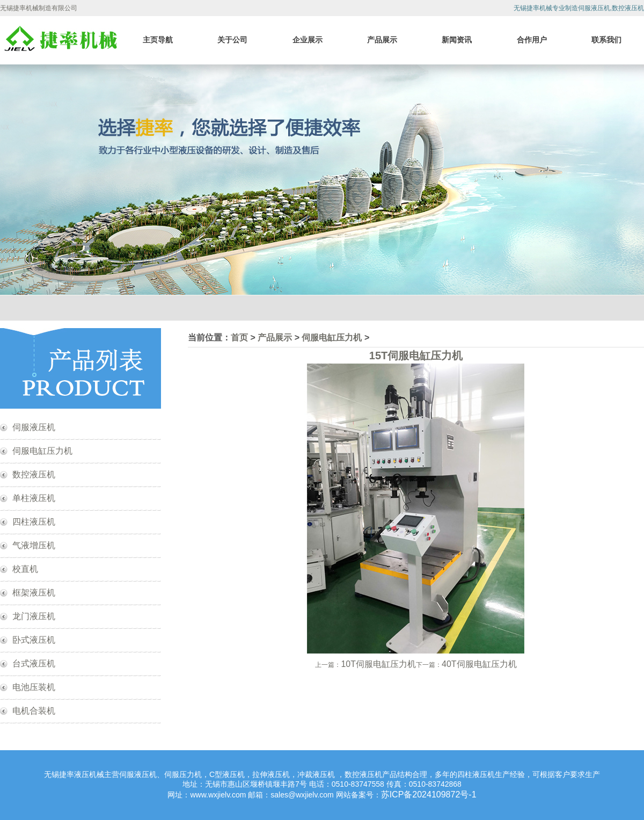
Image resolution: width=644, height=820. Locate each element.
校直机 (25, 569)
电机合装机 (34, 711)
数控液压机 (34, 474)
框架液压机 (34, 593)
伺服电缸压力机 (42, 451)
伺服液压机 (34, 427)
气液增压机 (34, 545)
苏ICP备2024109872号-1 (429, 794)
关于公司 (232, 40)
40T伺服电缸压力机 (479, 664)
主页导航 (158, 40)
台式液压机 (34, 663)
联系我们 (606, 40)
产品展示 (382, 40)
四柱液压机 (34, 522)
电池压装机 (34, 687)
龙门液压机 (34, 616)
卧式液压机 (34, 640)
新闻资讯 (457, 40)
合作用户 (532, 40)
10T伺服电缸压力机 (378, 664)
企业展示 (308, 40)
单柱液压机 (34, 498)
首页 (239, 338)
